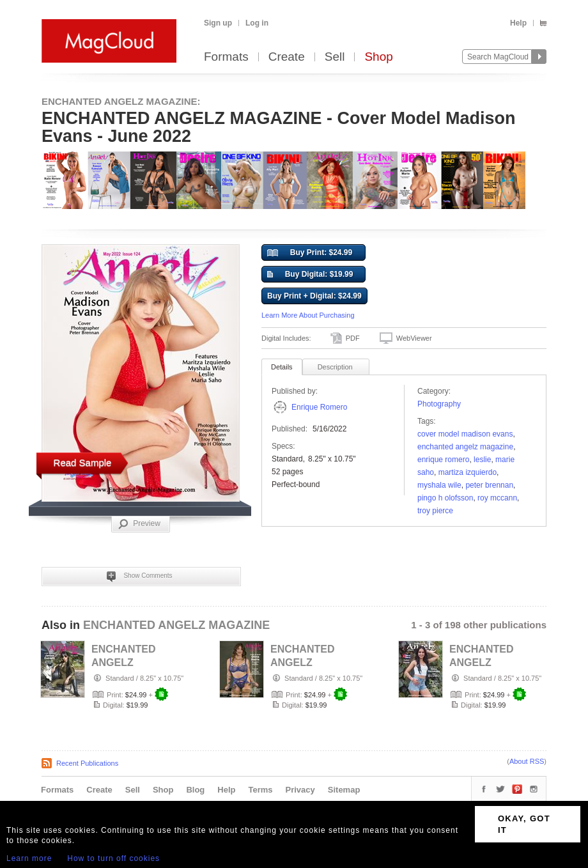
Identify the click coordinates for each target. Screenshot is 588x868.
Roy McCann (497, 498)
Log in (257, 23)
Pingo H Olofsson (445, 498)
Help (518, 23)
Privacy (300, 790)
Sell (335, 57)
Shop (378, 57)
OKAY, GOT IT (524, 824)
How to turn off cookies (113, 858)
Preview (139, 524)
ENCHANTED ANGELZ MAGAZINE (465, 447)
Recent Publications (87, 763)
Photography (439, 404)
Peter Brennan (489, 485)
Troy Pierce (435, 511)
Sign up (218, 23)
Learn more (29, 858)
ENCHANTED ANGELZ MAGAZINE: (121, 101)
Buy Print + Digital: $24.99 (314, 296)
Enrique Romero (319, 407)
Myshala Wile (439, 485)
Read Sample (83, 462)
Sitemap (344, 790)
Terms (260, 790)
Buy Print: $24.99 (310, 253)
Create (287, 57)
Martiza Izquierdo (468, 472)
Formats (226, 57)
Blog (195, 790)
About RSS (527, 761)
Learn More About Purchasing (308, 315)
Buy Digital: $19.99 (310, 275)
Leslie (482, 460)
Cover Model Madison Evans (465, 434)
